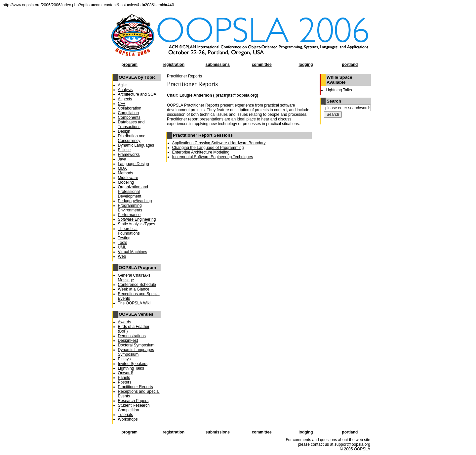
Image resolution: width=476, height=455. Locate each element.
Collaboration (130, 108)
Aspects (125, 99)
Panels (124, 378)
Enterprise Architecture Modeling (201, 152)
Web (122, 256)
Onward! (125, 373)
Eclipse (124, 150)
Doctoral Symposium (136, 345)
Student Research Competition (134, 408)
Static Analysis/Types (137, 224)
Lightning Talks (131, 368)
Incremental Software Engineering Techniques (213, 157)
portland (350, 65)
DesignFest (128, 341)
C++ (122, 104)
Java (122, 159)
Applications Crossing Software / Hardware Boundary (219, 143)
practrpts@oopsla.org (236, 95)
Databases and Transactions (131, 124)
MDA (122, 168)
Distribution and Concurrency (132, 138)
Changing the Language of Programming (208, 148)
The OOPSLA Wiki (134, 303)
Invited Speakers (133, 364)
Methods (126, 173)
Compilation (128, 113)
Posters (125, 382)
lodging (306, 65)
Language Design (134, 164)
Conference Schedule (137, 285)
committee (262, 65)
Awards (125, 322)
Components (129, 117)
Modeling (126, 182)
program (129, 65)
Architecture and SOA (137, 94)
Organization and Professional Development (133, 192)
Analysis (125, 90)
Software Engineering (137, 219)
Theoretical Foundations (129, 231)
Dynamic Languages (136, 145)
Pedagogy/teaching (135, 201)
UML (122, 247)
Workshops (128, 419)
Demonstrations (132, 336)
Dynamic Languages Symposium (136, 352)
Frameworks (129, 155)
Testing (124, 238)
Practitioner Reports (136, 387)
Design (124, 131)
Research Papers (133, 401)
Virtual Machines (133, 252)
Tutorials (126, 415)
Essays (124, 359)
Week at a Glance (134, 289)
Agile (122, 85)
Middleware (128, 178)
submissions (218, 65)
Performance (129, 215)
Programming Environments (130, 208)
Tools (123, 243)
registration (174, 65)
